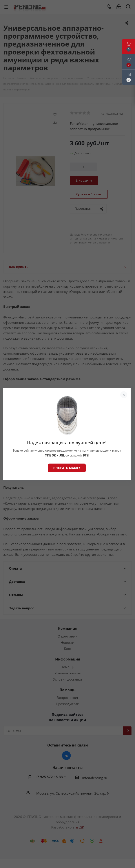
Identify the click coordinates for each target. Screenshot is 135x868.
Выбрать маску (67, 468)
